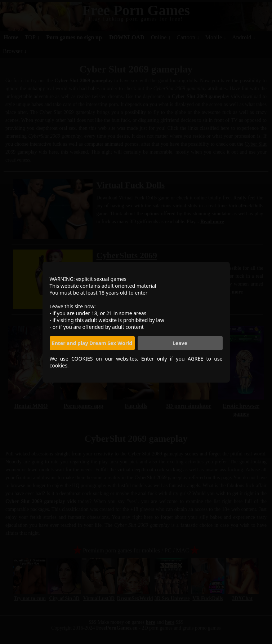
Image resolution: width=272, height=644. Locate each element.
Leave (180, 343)
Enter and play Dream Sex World (92, 343)
